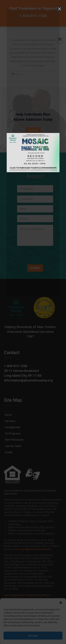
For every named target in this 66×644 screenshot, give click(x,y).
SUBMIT (35, 268)
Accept (33, 636)
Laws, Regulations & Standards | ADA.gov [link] (27, 595)
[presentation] (37, 259)
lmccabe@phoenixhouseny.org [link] (34, 549)
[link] (33, 17)
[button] (61, 603)
